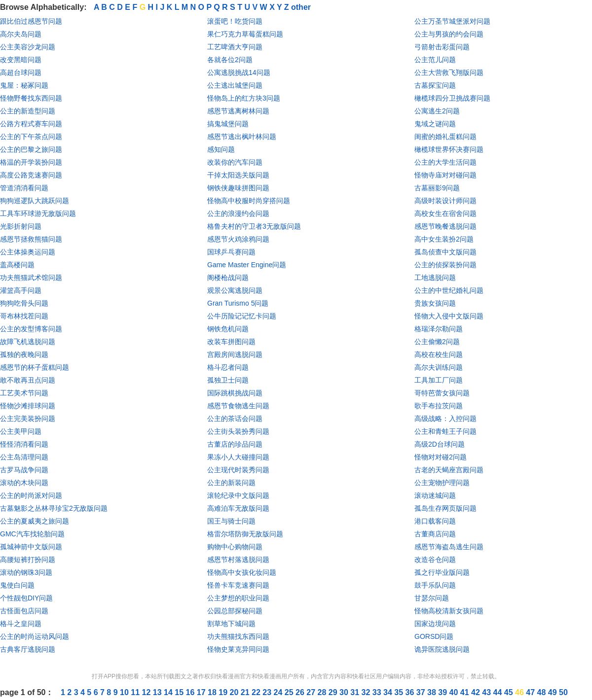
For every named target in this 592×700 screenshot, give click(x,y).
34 (389, 692)
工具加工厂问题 (439, 380)
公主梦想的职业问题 (238, 598)
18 (213, 692)
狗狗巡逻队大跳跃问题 (35, 201)
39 (444, 692)
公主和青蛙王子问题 (445, 431)
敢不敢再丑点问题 (28, 380)
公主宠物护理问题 (442, 483)
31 (356, 692)
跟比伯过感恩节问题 (31, 21)
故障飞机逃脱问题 (28, 342)
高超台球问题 (21, 72)
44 (499, 692)
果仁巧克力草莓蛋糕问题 (245, 34)
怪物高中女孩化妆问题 (242, 572)
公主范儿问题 (435, 60)
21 (246, 692)
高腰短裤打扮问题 (28, 560)
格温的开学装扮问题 (31, 162)
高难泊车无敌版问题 (238, 508)
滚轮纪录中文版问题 (238, 495)
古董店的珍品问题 (235, 444)
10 (125, 692)
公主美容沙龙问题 (28, 47)
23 (268, 692)
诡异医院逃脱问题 (442, 649)
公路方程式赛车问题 (31, 124)
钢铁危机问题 (228, 329)
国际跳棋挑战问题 (235, 393)
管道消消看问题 (24, 188)
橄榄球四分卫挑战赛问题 (452, 98)
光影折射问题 (21, 226)
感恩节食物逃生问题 (238, 406)
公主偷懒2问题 (437, 342)
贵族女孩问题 (435, 303)
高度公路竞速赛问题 (31, 175)
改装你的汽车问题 (235, 162)
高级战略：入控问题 (445, 419)
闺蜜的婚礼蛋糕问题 (445, 137)
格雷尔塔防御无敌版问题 (245, 534)
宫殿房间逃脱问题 (235, 354)
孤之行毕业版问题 (442, 572)
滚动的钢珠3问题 (26, 572)
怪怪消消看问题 (24, 444)
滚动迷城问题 (435, 495)
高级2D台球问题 (440, 444)
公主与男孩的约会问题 (449, 34)
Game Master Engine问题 (247, 265)
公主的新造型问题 (28, 111)
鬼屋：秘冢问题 (24, 85)
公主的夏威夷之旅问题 (35, 521)
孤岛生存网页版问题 (445, 508)
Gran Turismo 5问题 (238, 303)
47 (531, 692)
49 (554, 692)
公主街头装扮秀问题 (238, 431)
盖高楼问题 (17, 265)
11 (136, 692)
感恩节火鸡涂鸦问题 (238, 239)
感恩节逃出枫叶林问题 (242, 137)
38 (433, 692)
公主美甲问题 (21, 431)
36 (411, 692)
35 (400, 692)
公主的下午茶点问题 (31, 137)
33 (378, 692)
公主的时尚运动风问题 (35, 636)
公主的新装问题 (231, 483)
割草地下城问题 (231, 624)
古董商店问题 (435, 534)
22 (257, 692)
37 (422, 692)
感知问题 (221, 149)
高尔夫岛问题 (21, 34)
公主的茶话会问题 (235, 419)
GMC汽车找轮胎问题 (32, 534)
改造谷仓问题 (435, 560)
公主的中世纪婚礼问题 (449, 290)
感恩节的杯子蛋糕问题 (35, 367)
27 (312, 692)
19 (224, 692)
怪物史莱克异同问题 (238, 649)
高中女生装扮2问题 (444, 239)
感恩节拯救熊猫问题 (31, 239)
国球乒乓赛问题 (231, 252)
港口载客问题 (435, 521)
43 (487, 692)
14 (169, 692)
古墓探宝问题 (435, 85)
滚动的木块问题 (24, 483)
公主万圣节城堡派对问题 (452, 21)
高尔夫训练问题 (439, 367)
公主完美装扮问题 (28, 419)
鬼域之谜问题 (435, 124)
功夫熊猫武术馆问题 (31, 278)
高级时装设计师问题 (445, 201)
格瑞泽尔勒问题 (439, 329)
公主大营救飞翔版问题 (449, 72)
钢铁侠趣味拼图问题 (238, 188)
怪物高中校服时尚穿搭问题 (249, 201)
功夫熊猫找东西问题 (238, 636)
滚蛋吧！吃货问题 (235, 21)
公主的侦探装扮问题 (445, 265)
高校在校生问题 (439, 354)
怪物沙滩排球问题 (28, 406)
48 (543, 692)
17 (202, 692)
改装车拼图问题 (231, 342)
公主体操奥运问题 (28, 252)
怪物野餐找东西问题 (31, 98)
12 (148, 692)
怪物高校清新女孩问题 (449, 611)
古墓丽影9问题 (437, 188)
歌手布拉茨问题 (439, 406)
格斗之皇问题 (21, 624)
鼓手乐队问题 (435, 585)
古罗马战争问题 (24, 470)
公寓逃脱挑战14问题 (239, 72)
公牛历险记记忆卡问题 (242, 316)
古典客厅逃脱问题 (28, 649)
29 (334, 692)
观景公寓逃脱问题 (235, 290)
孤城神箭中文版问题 (31, 547)
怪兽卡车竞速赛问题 (238, 585)
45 (510, 692)
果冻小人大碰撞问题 (238, 457)
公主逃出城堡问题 (235, 85)
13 (158, 692)
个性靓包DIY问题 (26, 598)
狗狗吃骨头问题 (24, 303)
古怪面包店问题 (24, 611)
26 (301, 692)
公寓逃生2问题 (437, 111)
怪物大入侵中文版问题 (449, 316)
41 (466, 692)
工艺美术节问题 (24, 393)
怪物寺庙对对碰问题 (445, 175)
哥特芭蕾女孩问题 (442, 393)
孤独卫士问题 (228, 380)
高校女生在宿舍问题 (445, 213)
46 (520, 692)
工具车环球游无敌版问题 (38, 213)
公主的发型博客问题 (31, 329)
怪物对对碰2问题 (441, 457)
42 (477, 692)
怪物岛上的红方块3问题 (244, 98)
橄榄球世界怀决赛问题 (449, 149)
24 (279, 692)
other (301, 7)
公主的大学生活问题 (445, 162)
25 (290, 692)
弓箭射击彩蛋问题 (442, 47)
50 (563, 692)
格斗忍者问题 (228, 367)
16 (191, 692)
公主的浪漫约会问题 (238, 213)
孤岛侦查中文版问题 (445, 252)
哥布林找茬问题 (24, 316)
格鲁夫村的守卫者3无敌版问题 (254, 226)
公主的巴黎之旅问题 (31, 149)
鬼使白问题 (17, 585)
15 (180, 692)
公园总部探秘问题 (235, 611)
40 (455, 692)
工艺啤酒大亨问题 (235, 47)
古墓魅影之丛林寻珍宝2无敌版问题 (54, 508)
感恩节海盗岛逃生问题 (449, 547)
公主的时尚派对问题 (31, 495)
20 (235, 692)
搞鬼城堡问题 (228, 124)
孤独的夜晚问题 (24, 354)
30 (345, 692)
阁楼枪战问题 (228, 278)
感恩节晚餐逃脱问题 (445, 226)
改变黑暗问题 (21, 60)
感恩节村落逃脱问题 (238, 560)
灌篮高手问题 (21, 290)
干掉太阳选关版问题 (238, 175)
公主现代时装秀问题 (238, 470)
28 (323, 692)
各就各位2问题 (230, 60)
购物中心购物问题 (235, 547)
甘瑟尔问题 (432, 598)
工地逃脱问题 (435, 278)
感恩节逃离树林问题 (238, 111)
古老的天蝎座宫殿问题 (449, 470)
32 (367, 692)
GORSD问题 (434, 636)
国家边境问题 (435, 624)
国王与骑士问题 (231, 521)
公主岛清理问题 (24, 457)
